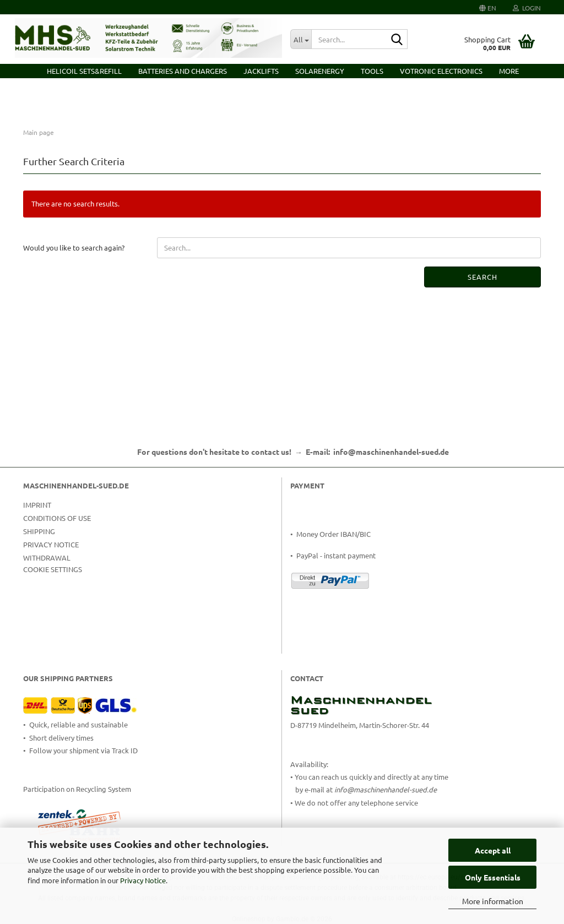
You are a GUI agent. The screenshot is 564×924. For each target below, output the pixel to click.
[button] (488, 7)
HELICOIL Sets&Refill (84, 71)
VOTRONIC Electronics (441, 71)
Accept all (493, 850)
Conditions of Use (57, 518)
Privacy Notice (143, 880)
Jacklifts (261, 71)
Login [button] (527, 8)
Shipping (39, 531)
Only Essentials (493, 877)
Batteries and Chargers (183, 71)
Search (482, 277)
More (509, 71)
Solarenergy (320, 71)
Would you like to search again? (74, 248)
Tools (372, 71)
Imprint (37, 505)
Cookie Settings (53, 569)
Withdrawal (47, 558)
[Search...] (301, 39)
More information (493, 901)
